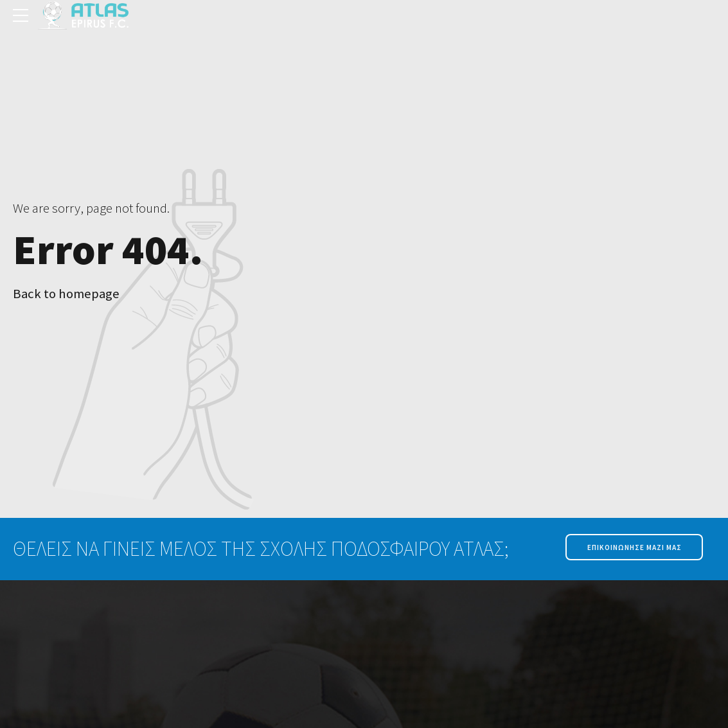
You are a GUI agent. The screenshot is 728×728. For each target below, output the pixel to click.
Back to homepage (66, 294)
